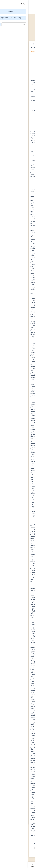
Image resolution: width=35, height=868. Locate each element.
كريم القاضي (18, 52)
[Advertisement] (18, 27)
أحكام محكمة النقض (22, 35)
